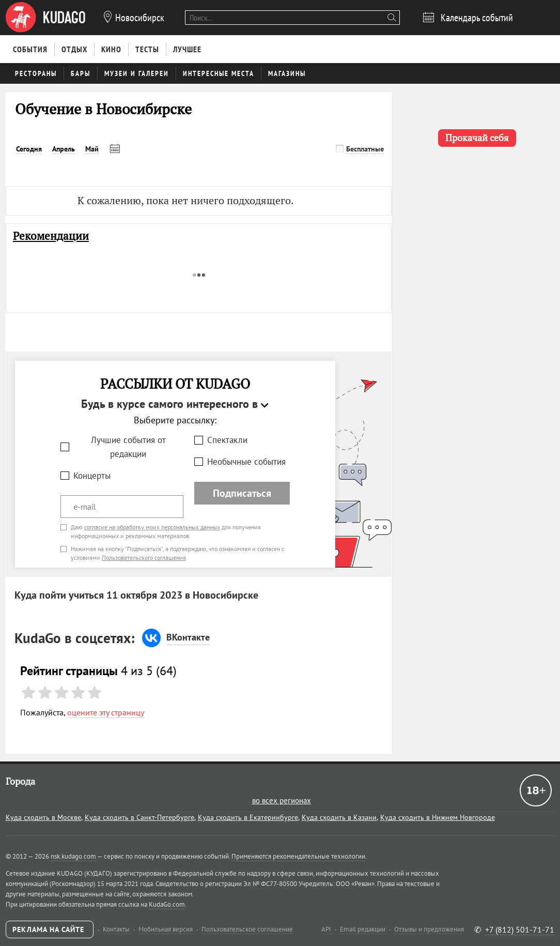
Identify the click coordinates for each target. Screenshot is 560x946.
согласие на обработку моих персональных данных (152, 527)
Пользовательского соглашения (144, 558)
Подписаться (242, 493)
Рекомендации (51, 236)
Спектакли (227, 440)
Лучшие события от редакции (128, 447)
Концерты (92, 476)
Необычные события (246, 462)
